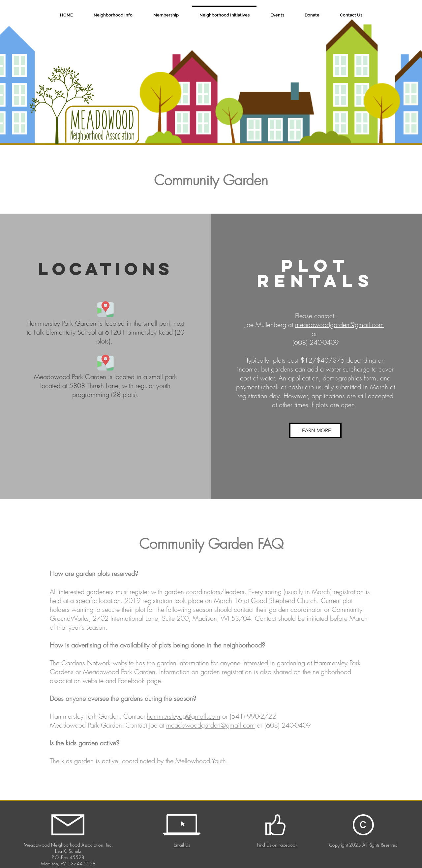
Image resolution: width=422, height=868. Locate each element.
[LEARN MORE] (315, 430)
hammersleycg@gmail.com (183, 716)
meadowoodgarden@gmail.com (339, 325)
